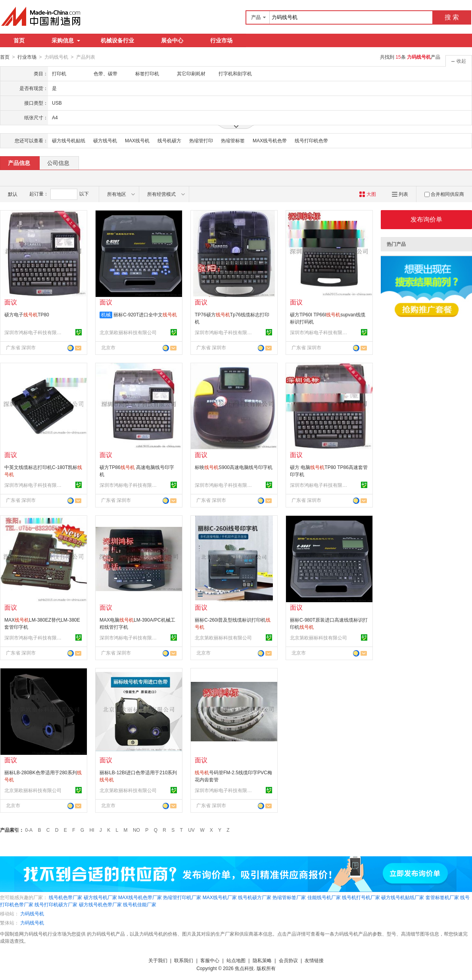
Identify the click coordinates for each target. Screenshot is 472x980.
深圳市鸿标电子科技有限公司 (34, 332)
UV (191, 830)
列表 (400, 194)
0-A (29, 830)
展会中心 (172, 40)
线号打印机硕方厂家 (56, 904)
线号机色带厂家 (65, 897)
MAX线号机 (137, 140)
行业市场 (221, 40)
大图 (367, 194)
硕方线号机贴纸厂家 (403, 897)
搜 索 (452, 17)
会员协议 (288, 960)
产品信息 (19, 163)
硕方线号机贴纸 (69, 140)
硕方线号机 (105, 140)
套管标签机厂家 (442, 897)
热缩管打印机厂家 (182, 897)
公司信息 (58, 163)
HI (92, 830)
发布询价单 (426, 219)
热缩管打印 (201, 140)
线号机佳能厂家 (140, 904)
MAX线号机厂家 (220, 897)
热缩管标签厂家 (289, 897)
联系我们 (184, 960)
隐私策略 (262, 960)
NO (136, 830)
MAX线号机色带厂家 (140, 897)
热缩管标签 (233, 140)
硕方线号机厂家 (100, 897)
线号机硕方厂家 (255, 897)
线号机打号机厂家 (361, 897)
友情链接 (314, 960)
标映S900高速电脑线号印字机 (234, 467)
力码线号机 (32, 913)
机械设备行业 (117, 40)
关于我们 (158, 960)
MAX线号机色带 (270, 140)
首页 (19, 40)
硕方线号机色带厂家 (100, 904)
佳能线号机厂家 (324, 897)
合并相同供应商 (444, 194)
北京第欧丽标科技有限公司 (128, 332)
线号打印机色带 (311, 140)
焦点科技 (244, 968)
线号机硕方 (169, 140)
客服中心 (210, 960)
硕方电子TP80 (27, 314)
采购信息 (66, 40)
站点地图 (236, 960)
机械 (106, 314)
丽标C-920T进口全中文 (145, 314)
